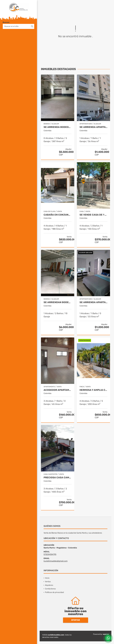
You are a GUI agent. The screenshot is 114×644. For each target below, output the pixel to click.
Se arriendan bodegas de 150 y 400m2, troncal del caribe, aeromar (58, 302)
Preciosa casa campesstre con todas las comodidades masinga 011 (58, 478)
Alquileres (49, 585)
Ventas (48, 582)
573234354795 (50, 554)
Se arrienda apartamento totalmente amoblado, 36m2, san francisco (94, 127)
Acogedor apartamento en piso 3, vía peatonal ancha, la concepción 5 (58, 390)
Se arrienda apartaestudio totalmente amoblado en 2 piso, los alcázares (94, 302)
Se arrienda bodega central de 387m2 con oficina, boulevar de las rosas (58, 127)
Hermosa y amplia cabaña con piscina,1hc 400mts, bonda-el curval (94, 390)
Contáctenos (50, 589)
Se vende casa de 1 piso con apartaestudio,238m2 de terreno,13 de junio (94, 215)
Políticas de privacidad (54, 592)
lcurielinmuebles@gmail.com (56, 561)
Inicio (47, 578)
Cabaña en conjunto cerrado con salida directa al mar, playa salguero (58, 215)
